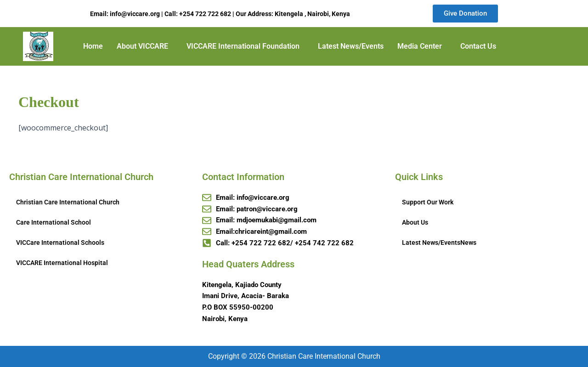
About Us (415, 222)
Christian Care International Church (68, 202)
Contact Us (478, 46)
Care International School (54, 222)
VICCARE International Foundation (243, 46)
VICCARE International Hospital (62, 263)
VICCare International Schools (60, 243)
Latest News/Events (351, 46)
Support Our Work (428, 202)
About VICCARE (142, 46)
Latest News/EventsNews (439, 243)
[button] (145, 46)
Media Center (420, 46)
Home (93, 46)
